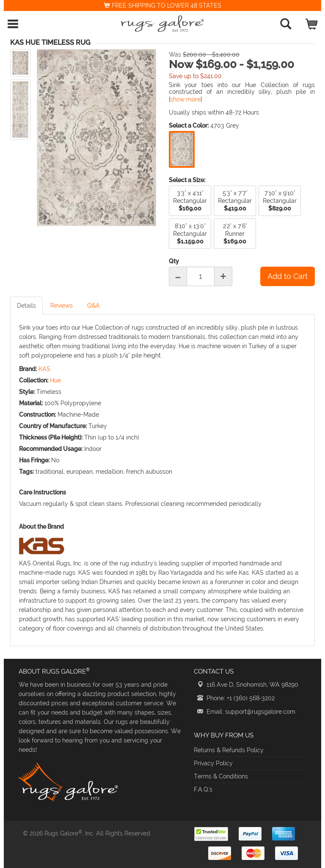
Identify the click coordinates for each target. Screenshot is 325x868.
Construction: (37, 415)
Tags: (26, 472)
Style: (27, 392)
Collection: (34, 380)
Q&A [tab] (94, 306)
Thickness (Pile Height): (51, 437)
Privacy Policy (213, 763)
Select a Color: (189, 126)
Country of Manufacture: (53, 426)
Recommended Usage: (51, 449)
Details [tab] (26, 306)
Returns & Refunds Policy (229, 750)
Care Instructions (43, 492)
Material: (31, 403)
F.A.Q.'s (203, 789)
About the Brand (41, 527)
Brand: (28, 369)
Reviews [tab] (62, 306)
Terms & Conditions (221, 776)
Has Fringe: (34, 460)
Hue (55, 380)
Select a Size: (187, 180)
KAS (44, 369)
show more (185, 99)
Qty (174, 261)
